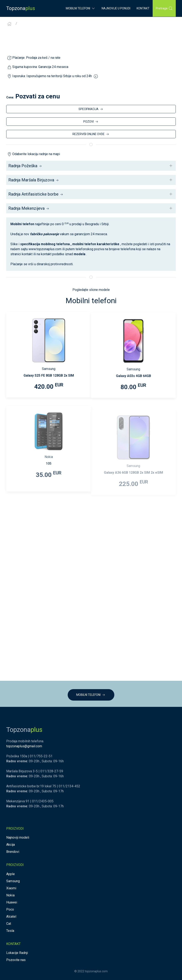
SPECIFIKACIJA (91, 109)
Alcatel (11, 917)
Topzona (21, 8)
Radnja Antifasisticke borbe (36, 194)
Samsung (13, 881)
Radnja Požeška (25, 166)
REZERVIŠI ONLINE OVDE (91, 134)
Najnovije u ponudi (116, 8)
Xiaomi (11, 888)
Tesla (10, 931)
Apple (11, 874)
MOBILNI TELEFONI (91, 695)
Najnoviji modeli (18, 837)
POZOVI (91, 122)
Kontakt (143, 8)
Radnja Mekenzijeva (29, 208)
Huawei (12, 902)
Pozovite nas (16, 960)
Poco (10, 909)
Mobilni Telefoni (81, 8)
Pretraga (164, 8)
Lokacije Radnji (17, 953)
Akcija (11, 845)
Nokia (10, 895)
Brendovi (13, 852)
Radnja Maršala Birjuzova (34, 180)
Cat (9, 924)
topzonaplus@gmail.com (24, 746)
